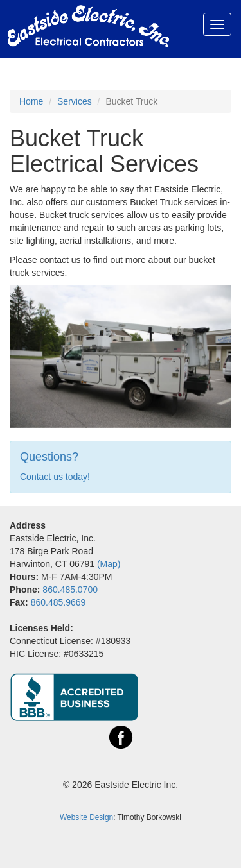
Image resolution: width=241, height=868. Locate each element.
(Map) (109, 564)
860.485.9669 (58, 602)
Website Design (86, 817)
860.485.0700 (70, 590)
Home (31, 101)
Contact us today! (55, 477)
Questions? (49, 457)
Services (75, 101)
